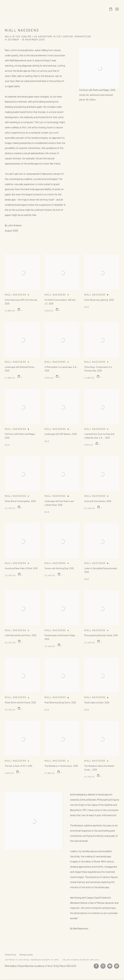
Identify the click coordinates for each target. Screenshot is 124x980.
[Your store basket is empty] (111, 9)
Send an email (117, 966)
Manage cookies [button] (26, 955)
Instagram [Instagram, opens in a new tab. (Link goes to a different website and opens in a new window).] (103, 966)
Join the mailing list (110, 966)
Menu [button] (117, 9)
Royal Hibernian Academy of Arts (45, 9)
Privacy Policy (10, 955)
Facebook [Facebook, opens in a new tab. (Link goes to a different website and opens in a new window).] (96, 966)
